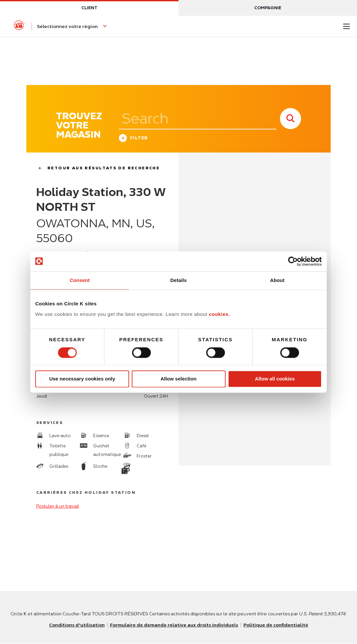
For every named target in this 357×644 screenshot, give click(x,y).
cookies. (219, 314)
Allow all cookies (275, 379)
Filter (134, 139)
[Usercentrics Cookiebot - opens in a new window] (293, 261)
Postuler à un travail (58, 506)
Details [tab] (178, 280)
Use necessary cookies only (82, 379)
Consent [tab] (80, 280)
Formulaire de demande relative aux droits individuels (174, 625)
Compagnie (268, 8)
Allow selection (178, 379)
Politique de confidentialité (277, 625)
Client (89, 8)
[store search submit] (290, 119)
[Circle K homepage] (20, 26)
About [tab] (277, 280)
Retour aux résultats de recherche (96, 168)
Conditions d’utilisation (75, 625)
